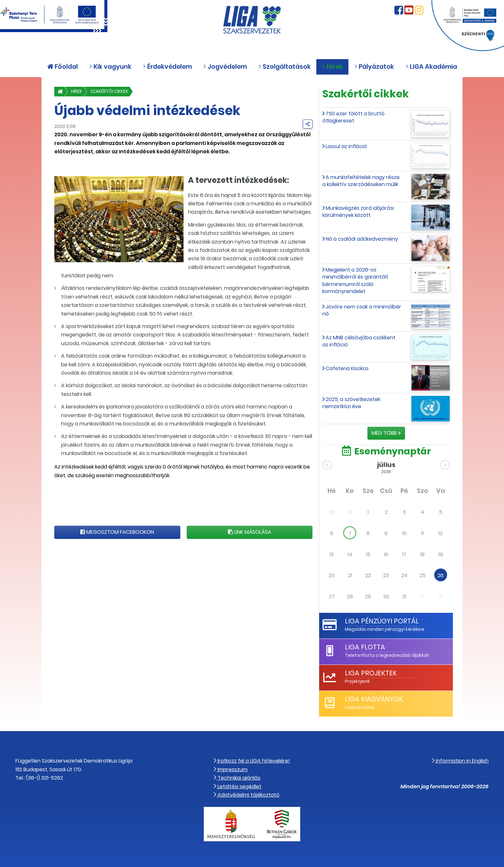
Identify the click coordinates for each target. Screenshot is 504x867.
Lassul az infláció (346, 146)
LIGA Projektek (371, 673)
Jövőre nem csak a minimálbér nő (362, 310)
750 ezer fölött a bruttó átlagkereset (353, 117)
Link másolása (250, 532)
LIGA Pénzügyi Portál (382, 621)
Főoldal (63, 67)
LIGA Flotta (365, 647)
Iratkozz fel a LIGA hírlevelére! (252, 761)
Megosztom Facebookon (117, 532)
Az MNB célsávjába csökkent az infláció (359, 341)
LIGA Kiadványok (374, 699)
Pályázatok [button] (374, 67)
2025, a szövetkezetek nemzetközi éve (351, 403)
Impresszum (231, 769)
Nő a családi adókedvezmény (362, 239)
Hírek (77, 91)
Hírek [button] (333, 67)
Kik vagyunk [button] (110, 67)
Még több (386, 433)
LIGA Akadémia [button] (431, 67)
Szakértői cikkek (109, 91)
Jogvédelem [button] (225, 67)
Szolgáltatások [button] (284, 67)
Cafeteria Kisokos (347, 368)
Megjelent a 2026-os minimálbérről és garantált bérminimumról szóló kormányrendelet (355, 281)
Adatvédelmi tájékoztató (247, 795)
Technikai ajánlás (237, 778)
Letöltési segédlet (238, 787)
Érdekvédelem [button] (167, 67)
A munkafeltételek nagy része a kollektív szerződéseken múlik (361, 181)
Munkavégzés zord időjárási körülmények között (358, 212)
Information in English (460, 761)
